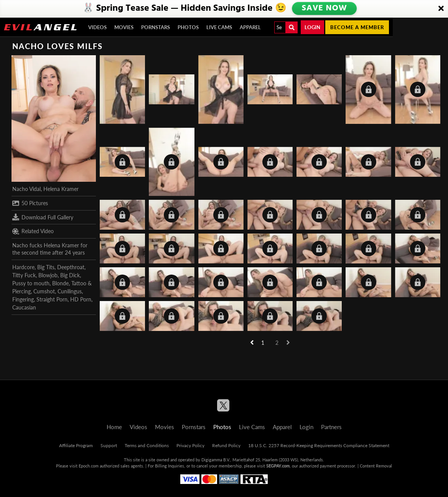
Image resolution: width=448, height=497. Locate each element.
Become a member (357, 27)
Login (312, 27)
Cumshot (44, 291)
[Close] (441, 9)
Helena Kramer (61, 189)
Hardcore (23, 267)
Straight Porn (52, 299)
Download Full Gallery (43, 217)
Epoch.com (89, 466)
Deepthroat (71, 267)
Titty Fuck (24, 275)
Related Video (33, 231)
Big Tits (46, 267)
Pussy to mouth (31, 283)
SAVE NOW (324, 8)
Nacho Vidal (26, 189)
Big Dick (70, 275)
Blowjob (48, 275)
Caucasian (24, 307)
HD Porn (81, 299)
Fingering (23, 299)
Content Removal (376, 466)
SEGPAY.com (278, 466)
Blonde (60, 283)
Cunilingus (70, 291)
